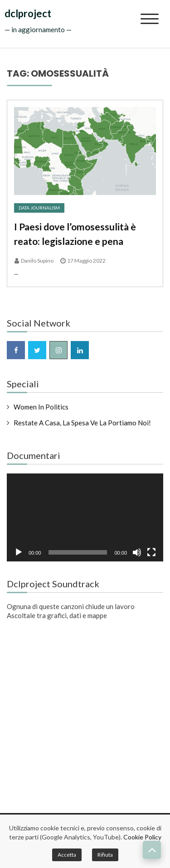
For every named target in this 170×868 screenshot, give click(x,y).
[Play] (19, 552)
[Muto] (137, 552)
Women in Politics (41, 407)
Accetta (67, 855)
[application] (85, 517)
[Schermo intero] (151, 552)
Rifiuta (105, 855)
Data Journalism (39, 208)
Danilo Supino (37, 261)
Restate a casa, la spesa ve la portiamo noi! (82, 423)
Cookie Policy (142, 837)
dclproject (28, 13)
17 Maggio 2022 (86, 261)
